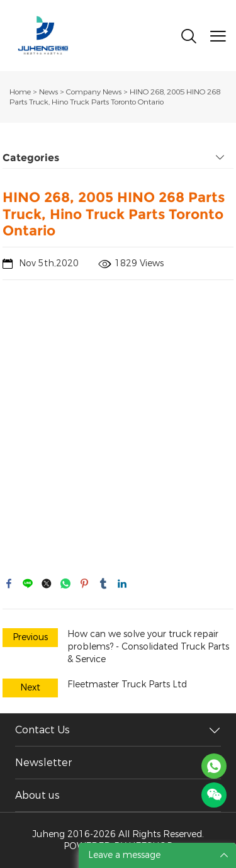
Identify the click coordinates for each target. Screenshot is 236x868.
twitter (47, 583)
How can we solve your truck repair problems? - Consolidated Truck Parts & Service (148, 647)
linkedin (122, 583)
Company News (94, 92)
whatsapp (65, 583)
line (28, 583)
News (48, 92)
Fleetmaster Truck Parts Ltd (127, 685)
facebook (9, 583)
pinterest (84, 583)
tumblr (103, 583)
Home (20, 92)
